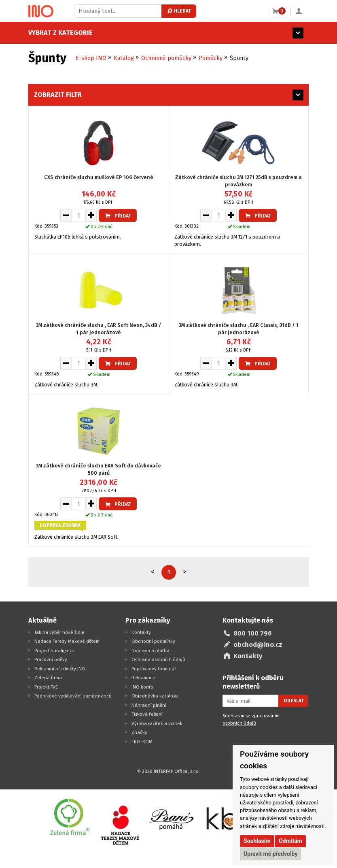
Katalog (124, 58)
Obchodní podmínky (153, 641)
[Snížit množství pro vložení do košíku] (66, 215)
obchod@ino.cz (258, 645)
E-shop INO (91, 58)
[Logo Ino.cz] (41, 11)
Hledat (179, 11)
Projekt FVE (46, 687)
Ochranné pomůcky (166, 58)
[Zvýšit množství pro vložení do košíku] (91, 215)
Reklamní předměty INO (60, 669)
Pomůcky (211, 58)
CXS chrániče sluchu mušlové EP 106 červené (99, 177)
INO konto (142, 687)
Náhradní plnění (149, 705)
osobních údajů (239, 723)
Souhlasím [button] (257, 841)
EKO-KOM (142, 742)
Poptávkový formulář (154, 669)
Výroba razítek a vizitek (157, 723)
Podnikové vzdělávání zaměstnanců (73, 696)
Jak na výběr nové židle (59, 632)
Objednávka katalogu (155, 696)
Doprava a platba (150, 650)
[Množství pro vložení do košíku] (78, 215)
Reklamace (143, 678)
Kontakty (141, 632)
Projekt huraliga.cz (54, 650)
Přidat (118, 216)
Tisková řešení (147, 714)
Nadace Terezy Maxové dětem (67, 641)
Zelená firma (48, 678)
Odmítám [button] (290, 841)
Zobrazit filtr (58, 95)
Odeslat (294, 701)
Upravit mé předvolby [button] (270, 854)
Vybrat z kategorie (60, 33)
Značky (139, 732)
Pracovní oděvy (51, 659)
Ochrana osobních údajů (158, 659)
